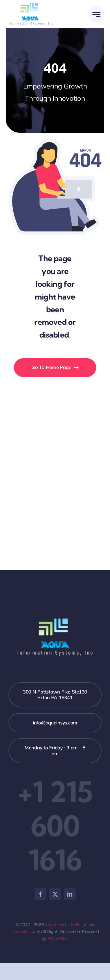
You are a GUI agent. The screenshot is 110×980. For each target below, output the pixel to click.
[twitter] (55, 894)
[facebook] (40, 894)
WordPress (58, 938)
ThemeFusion (24, 931)
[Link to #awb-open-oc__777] (96, 15)
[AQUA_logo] (30, 3)
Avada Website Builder (67, 925)
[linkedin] (70, 894)
